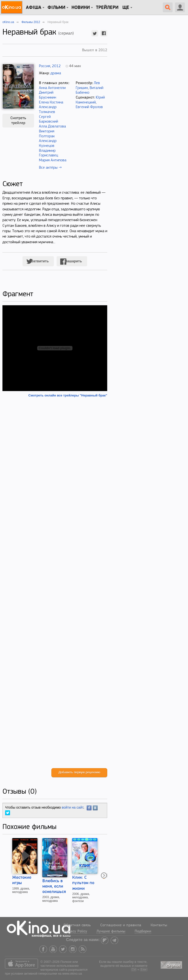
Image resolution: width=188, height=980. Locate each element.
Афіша (34, 8)
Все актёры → (50, 168)
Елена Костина (51, 102)
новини (81, 8)
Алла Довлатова (52, 127)
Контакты (159, 925)
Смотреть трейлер (18, 121)
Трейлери (107, 8)
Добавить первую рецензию (79, 772)
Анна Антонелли (52, 88)
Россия (45, 66)
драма (56, 73)
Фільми (56, 8)
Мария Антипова (53, 160)
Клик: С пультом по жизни (83, 883)
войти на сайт (72, 807)
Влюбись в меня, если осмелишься (54, 886)
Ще (126, 8)
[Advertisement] (55, 583)
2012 (56, 66)
